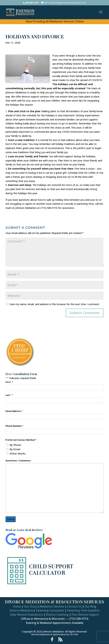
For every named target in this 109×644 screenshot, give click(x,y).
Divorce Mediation (21, 610)
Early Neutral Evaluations (26, 615)
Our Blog (90, 606)
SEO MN (74, 634)
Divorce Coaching (57, 615)
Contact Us (74, 606)
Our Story (30, 606)
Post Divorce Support (85, 615)
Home (17, 606)
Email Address (14, 411)
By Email (15, 449)
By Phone (16, 445)
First (9, 382)
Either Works (18, 453)
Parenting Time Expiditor (83, 610)
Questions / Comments (18, 461)
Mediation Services (52, 606)
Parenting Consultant (50, 610)
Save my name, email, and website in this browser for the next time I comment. (55, 304)
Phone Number (15, 426)
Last (9, 395)
